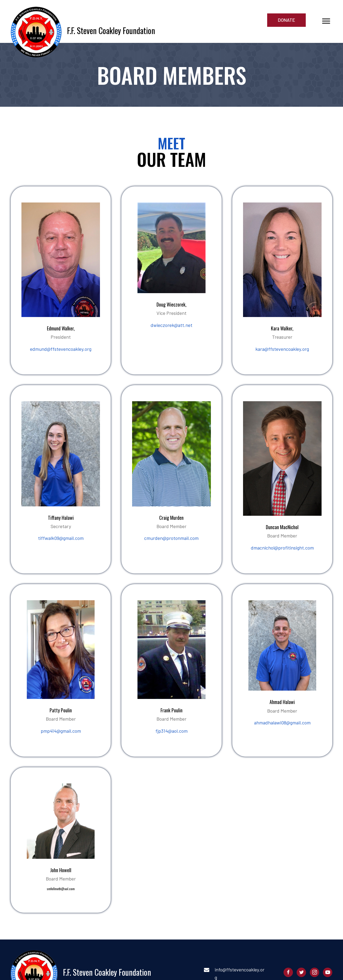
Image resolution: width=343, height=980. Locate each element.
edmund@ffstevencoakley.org (61, 349)
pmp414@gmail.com (61, 731)
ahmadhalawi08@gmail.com (282, 723)
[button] (286, 20)
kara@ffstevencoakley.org (282, 349)
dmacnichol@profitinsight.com (282, 548)
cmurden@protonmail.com (171, 538)
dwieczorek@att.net (171, 325)
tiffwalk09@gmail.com (61, 538)
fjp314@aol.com (171, 731)
